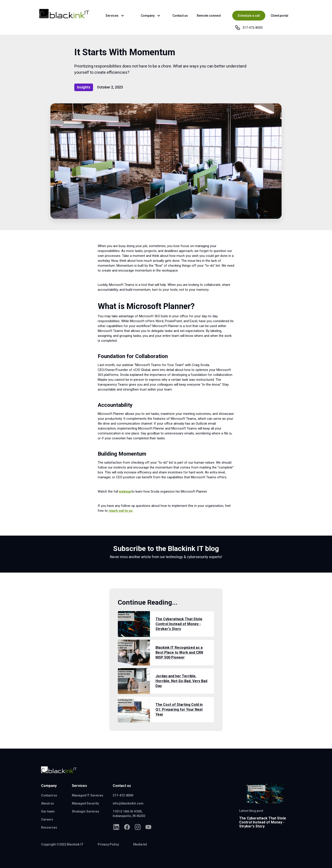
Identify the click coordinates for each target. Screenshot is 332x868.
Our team (48, 811)
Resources (49, 827)
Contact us (180, 16)
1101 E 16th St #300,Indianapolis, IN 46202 (129, 814)
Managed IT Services (88, 795)
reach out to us (121, 511)
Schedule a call (249, 16)
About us (48, 803)
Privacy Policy (108, 844)
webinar (125, 491)
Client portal (279, 16)
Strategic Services (86, 811)
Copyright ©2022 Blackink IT (62, 844)
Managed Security (85, 803)
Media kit (140, 844)
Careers (47, 819)
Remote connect (209, 16)
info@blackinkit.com (128, 803)
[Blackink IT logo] (59, 770)
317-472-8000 (123, 795)
